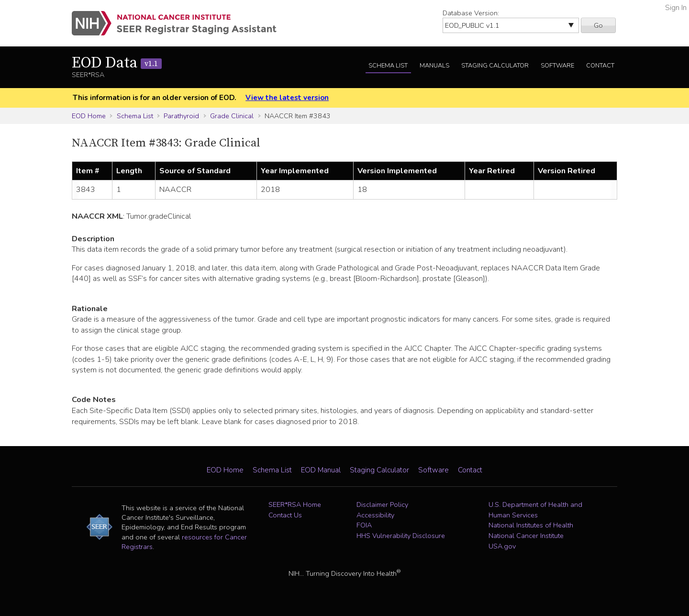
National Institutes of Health (531, 525)
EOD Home (89, 116)
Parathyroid (181, 116)
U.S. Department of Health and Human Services (535, 510)
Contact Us (285, 515)
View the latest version (287, 98)
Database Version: (471, 13)
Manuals (434, 66)
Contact (600, 66)
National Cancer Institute (526, 536)
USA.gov (502, 546)
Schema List (388, 66)
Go (598, 25)
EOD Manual (321, 470)
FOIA (364, 525)
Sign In (676, 8)
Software (557, 66)
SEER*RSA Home (295, 504)
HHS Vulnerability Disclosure (401, 536)
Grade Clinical (232, 116)
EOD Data (117, 63)
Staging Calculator (495, 66)
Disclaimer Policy (382, 504)
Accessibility (375, 515)
